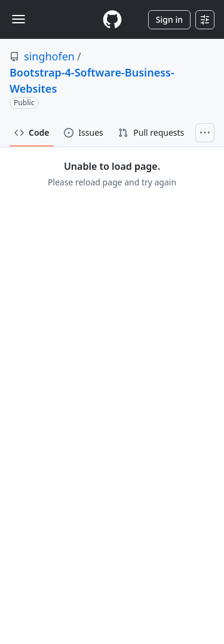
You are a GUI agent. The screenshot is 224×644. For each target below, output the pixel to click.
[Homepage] (112, 19)
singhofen (49, 56)
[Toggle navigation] (19, 19)
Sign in (169, 19)
